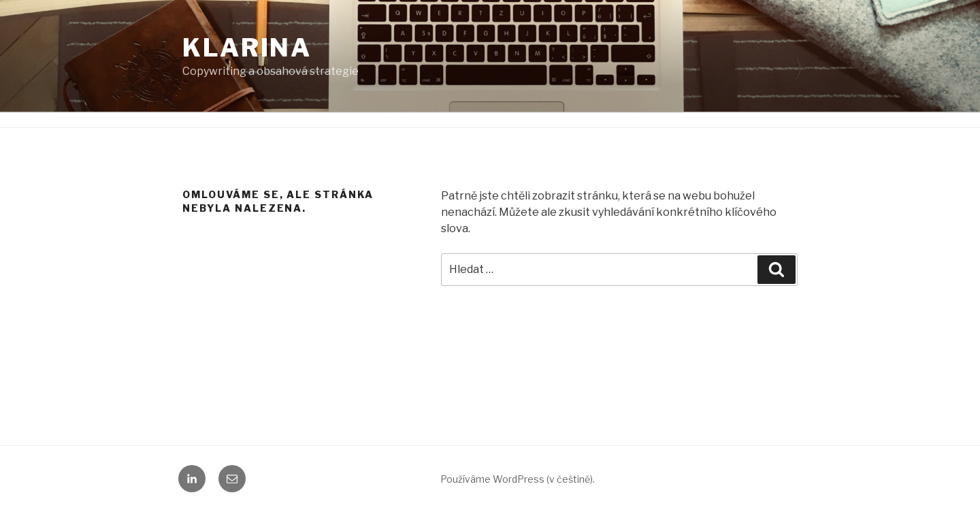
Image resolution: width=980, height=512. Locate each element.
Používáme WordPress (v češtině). (518, 479)
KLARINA (247, 48)
